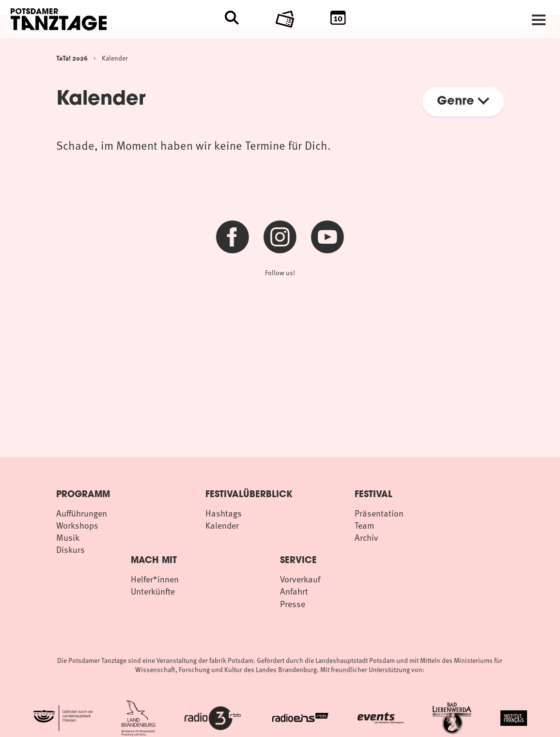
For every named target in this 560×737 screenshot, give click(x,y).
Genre (463, 102)
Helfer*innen (155, 579)
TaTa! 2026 (72, 58)
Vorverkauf (300, 579)
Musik (68, 537)
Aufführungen (82, 513)
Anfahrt (294, 591)
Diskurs (70, 549)
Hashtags (224, 513)
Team (365, 525)
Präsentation (379, 513)
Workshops (77, 525)
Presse (293, 604)
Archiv (366, 537)
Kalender (115, 58)
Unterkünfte (153, 591)
